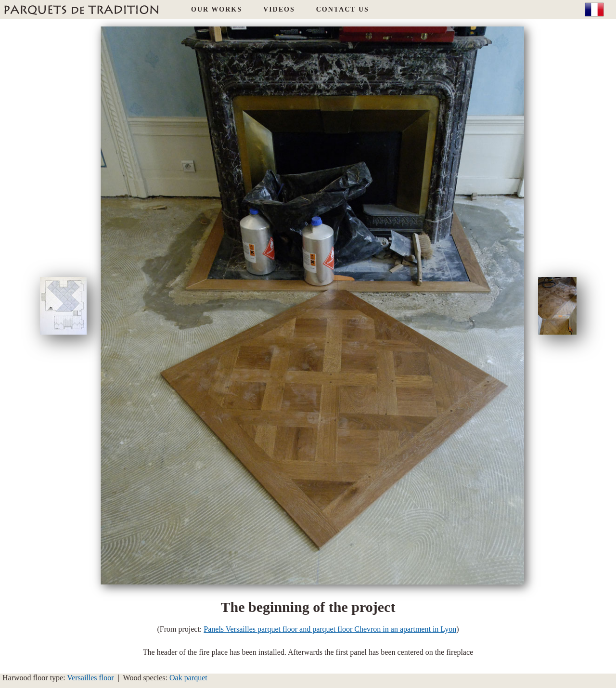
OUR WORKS (217, 9)
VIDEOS (279, 9)
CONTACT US (343, 9)
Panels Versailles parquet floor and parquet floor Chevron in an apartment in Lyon (330, 629)
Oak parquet (188, 678)
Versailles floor (90, 678)
